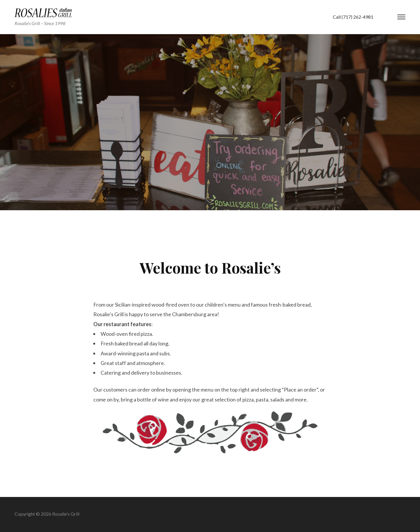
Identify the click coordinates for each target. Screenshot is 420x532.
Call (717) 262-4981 (353, 17)
